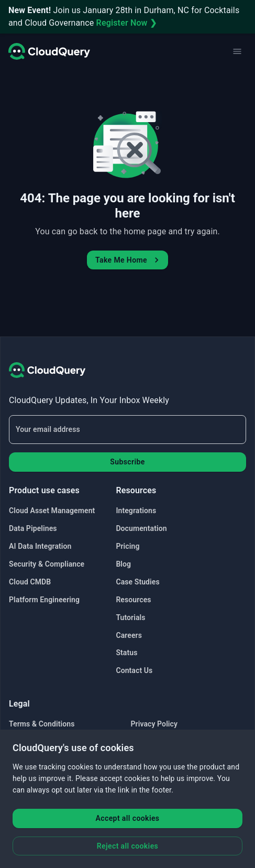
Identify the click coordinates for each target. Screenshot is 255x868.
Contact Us (134, 670)
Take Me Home (129, 260)
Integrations (136, 511)
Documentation (141, 528)
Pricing (128, 546)
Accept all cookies (128, 818)
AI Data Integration (40, 546)
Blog (123, 564)
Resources (133, 600)
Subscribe (127, 462)
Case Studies (137, 582)
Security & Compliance (47, 564)
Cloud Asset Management (52, 511)
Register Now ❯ (126, 23)
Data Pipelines (33, 528)
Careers (129, 635)
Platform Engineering (44, 600)
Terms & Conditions (42, 724)
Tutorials (130, 617)
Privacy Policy (154, 724)
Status (126, 653)
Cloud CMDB (30, 582)
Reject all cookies (128, 846)
